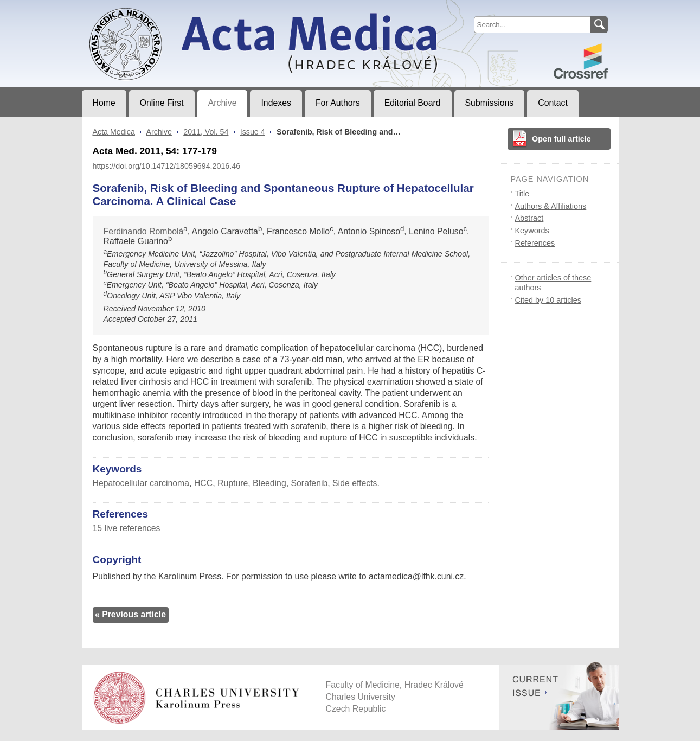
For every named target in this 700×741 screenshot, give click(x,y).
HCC (203, 483)
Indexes (276, 103)
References (535, 243)
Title (522, 194)
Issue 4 (253, 132)
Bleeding (269, 483)
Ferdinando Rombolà (144, 231)
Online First (162, 103)
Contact (553, 103)
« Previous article (130, 614)
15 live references (127, 528)
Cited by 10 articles (548, 300)
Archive (223, 103)
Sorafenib (310, 483)
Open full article (561, 139)
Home (104, 103)
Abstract (529, 218)
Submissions (490, 103)
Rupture (233, 483)
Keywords (532, 231)
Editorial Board (413, 103)
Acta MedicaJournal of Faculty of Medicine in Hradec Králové (172, 9)
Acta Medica (114, 132)
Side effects (355, 483)
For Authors (338, 103)
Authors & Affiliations (551, 206)
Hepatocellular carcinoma (141, 483)
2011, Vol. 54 (206, 132)
